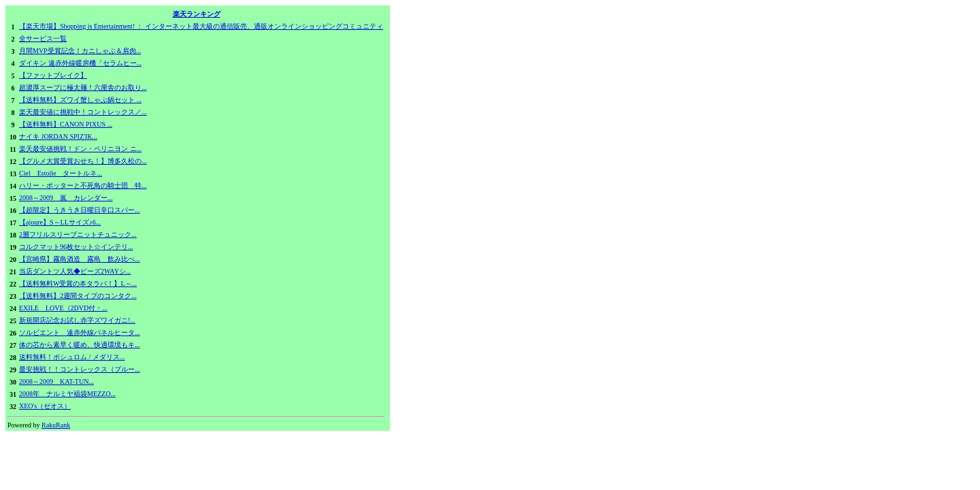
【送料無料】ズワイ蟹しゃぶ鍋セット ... (80, 100)
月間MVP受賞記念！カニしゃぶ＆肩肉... (80, 51)
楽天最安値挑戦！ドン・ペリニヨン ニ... (80, 149)
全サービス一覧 (43, 38)
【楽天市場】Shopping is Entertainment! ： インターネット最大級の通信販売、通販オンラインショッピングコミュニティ (201, 26)
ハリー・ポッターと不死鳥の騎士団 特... (83, 185)
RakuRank (56, 425)
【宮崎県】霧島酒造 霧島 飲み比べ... (80, 259)
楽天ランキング (197, 14)
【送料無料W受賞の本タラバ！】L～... (78, 283)
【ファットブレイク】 (53, 75)
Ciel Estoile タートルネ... (61, 173)
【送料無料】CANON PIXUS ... (66, 124)
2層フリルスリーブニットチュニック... (78, 234)
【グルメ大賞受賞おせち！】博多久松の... (83, 161)
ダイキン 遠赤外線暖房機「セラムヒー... (80, 63)
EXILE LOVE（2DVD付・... (63, 308)
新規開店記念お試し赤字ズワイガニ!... (77, 320)
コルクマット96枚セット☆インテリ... (76, 247)
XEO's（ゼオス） (45, 406)
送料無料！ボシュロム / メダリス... (72, 357)
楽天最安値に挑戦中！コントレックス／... (83, 112)
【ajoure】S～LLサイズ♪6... (60, 222)
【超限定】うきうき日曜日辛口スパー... (80, 210)
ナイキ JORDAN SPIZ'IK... (58, 136)
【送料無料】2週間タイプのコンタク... (78, 296)
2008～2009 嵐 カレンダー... (66, 198)
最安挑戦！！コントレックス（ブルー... (80, 369)
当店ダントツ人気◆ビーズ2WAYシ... (75, 271)
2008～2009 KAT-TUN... (56, 381)
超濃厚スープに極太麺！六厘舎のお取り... (83, 87)
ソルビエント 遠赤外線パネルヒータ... (80, 332)
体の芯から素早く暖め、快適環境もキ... (80, 345)
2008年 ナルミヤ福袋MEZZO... (67, 394)
